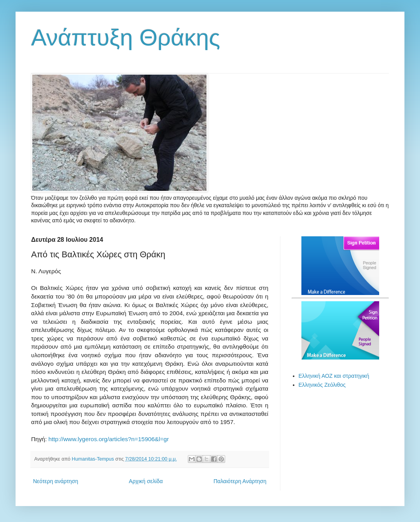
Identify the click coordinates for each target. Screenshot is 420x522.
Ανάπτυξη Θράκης (126, 38)
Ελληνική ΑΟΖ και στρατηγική (334, 376)
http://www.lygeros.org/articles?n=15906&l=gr (108, 439)
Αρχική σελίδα (146, 481)
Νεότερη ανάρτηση (56, 481)
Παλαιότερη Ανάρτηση (240, 481)
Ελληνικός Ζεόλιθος (322, 385)
